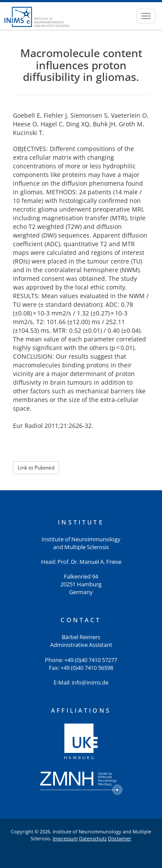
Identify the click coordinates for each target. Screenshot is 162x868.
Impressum (65, 838)
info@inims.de (90, 683)
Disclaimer (120, 838)
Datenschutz (93, 838)
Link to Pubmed (36, 468)
